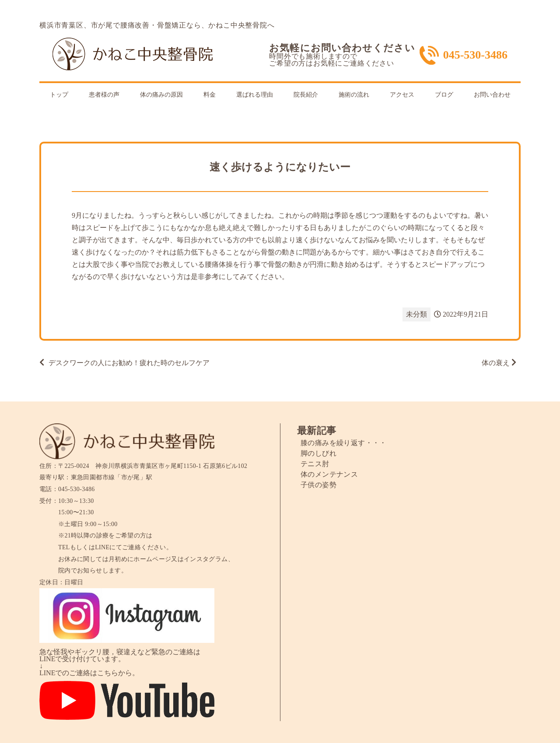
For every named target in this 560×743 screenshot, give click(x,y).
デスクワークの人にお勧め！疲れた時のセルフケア (129, 363)
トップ (59, 95)
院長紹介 (306, 95)
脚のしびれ (318, 453)
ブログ (444, 95)
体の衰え (496, 363)
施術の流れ (354, 95)
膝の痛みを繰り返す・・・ (344, 443)
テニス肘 (315, 464)
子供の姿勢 (318, 485)
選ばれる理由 (255, 95)
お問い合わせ (492, 95)
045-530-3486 (475, 55)
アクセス (402, 95)
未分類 (416, 314)
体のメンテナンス (329, 474)
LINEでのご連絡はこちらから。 (89, 673)
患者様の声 (104, 95)
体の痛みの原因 (161, 95)
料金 (210, 95)
